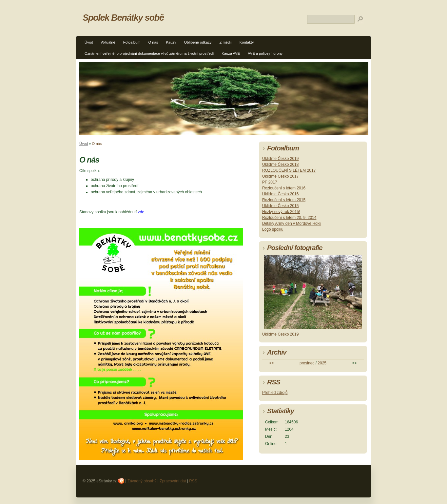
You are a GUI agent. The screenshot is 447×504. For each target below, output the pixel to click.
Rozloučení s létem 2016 (284, 188)
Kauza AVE (231, 53)
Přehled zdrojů (275, 393)
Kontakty (247, 42)
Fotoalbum (132, 42)
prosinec (307, 363)
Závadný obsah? (142, 481)
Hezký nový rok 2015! (281, 212)
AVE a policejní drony (265, 53)
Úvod (89, 42)
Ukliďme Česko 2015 (280, 206)
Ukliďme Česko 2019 (280, 159)
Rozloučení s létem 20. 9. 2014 (289, 218)
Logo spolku (273, 229)
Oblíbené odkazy (198, 42)
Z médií (225, 42)
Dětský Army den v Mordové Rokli (292, 223)
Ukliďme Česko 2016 (280, 194)
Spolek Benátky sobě (123, 18)
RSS (193, 481)
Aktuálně (108, 42)
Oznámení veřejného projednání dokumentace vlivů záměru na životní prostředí (149, 53)
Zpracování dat (173, 481)
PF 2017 (270, 182)
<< (272, 363)
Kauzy (171, 42)
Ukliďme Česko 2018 (280, 165)
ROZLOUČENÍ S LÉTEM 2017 (289, 170)
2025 (322, 363)
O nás (153, 42)
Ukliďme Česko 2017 (280, 176)
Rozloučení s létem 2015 (284, 200)
